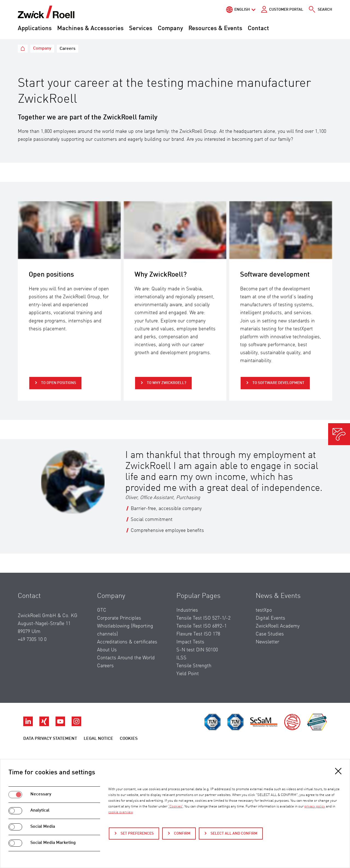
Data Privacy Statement (50, 739)
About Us (107, 650)
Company (170, 28)
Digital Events (270, 618)
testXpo (264, 610)
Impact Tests (190, 642)
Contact (258, 28)
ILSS (181, 658)
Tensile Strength (194, 666)
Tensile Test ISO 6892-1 (202, 626)
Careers (105, 666)
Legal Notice (98, 739)
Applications (35, 28)
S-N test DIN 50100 (197, 650)
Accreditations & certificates (127, 642)
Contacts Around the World (126, 658)
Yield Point (188, 674)
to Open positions (58, 383)
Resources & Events (215, 28)
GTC (102, 610)
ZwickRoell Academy (278, 626)
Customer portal (286, 10)
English (242, 10)
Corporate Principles (119, 618)
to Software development (278, 383)
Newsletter (267, 642)
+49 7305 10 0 (32, 640)
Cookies (129, 739)
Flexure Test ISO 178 (198, 634)
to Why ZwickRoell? (166, 383)
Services (141, 28)
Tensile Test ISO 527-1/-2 (203, 618)
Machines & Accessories (90, 28)
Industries (187, 610)
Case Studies (270, 634)
